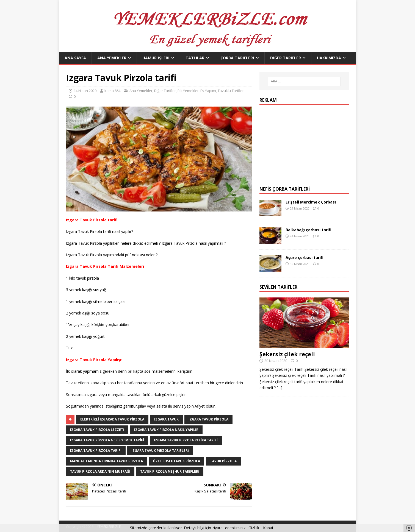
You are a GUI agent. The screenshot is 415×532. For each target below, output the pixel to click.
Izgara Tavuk (166, 419)
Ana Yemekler (112, 58)
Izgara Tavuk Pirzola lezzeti (97, 430)
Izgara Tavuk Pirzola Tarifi (96, 451)
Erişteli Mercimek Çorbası (311, 202)
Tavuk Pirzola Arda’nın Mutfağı (100, 471)
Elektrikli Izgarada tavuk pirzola (112, 419)
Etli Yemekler (188, 91)
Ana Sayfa (75, 58)
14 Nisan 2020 (85, 91)
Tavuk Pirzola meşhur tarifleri (170, 471)
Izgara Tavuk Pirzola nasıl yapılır (166, 430)
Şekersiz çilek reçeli (287, 354)
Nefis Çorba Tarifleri (285, 189)
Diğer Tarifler (286, 58)
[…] (280, 388)
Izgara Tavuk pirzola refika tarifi (186, 440)
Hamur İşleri (156, 58)
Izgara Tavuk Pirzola (208, 419)
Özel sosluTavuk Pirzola (176, 461)
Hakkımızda (329, 58)
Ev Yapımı (208, 91)
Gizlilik (254, 528)
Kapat (268, 528)
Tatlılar (195, 58)
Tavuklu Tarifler (231, 91)
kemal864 (112, 91)
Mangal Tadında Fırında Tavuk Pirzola (106, 461)
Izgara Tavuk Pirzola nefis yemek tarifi (107, 440)
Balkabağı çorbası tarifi (309, 230)
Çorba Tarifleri (237, 58)
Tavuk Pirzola (223, 461)
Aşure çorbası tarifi (305, 257)
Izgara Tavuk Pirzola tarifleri (160, 451)
